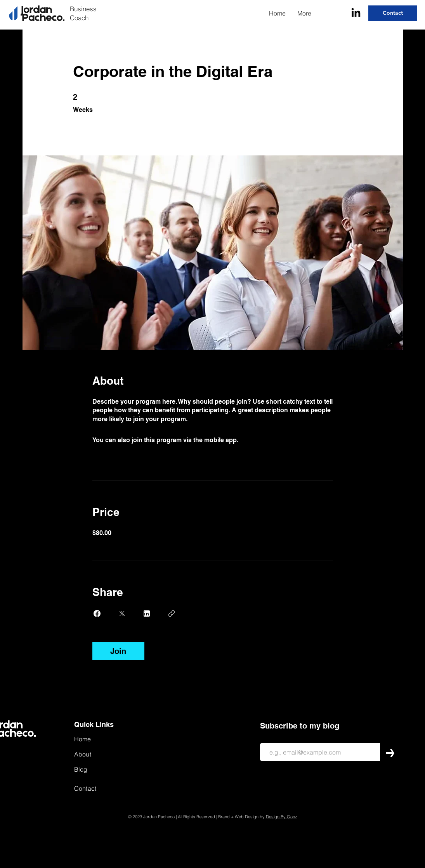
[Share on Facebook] (97, 614)
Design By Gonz (282, 817)
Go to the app (260, 440)
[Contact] (393, 13)
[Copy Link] (172, 614)
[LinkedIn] (356, 13)
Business (83, 9)
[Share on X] (122, 614)
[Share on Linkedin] (147, 614)
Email (265, 738)
